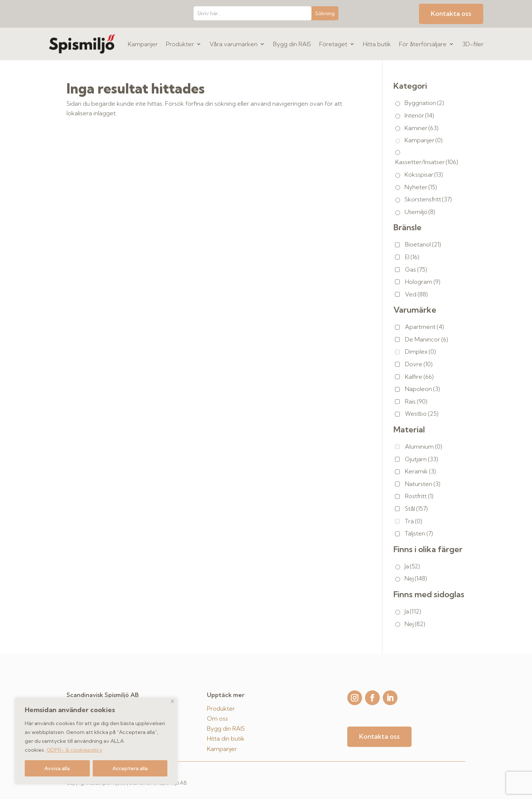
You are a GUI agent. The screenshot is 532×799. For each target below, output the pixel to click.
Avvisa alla (57, 768)
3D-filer (473, 44)
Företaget (333, 44)
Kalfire (419, 377)
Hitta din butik (226, 738)
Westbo (422, 414)
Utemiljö (420, 212)
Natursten (423, 484)
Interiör (419, 115)
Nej (416, 578)
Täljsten (419, 533)
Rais (416, 401)
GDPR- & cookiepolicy (74, 750)
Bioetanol (423, 244)
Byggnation (424, 103)
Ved (416, 294)
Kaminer (422, 128)
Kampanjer (143, 44)
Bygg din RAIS (292, 44)
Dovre (419, 364)
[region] (96, 741)
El (412, 257)
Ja (412, 566)
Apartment (424, 327)
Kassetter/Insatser (427, 162)
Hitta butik (377, 44)
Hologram (423, 282)
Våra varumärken (233, 44)
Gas (416, 269)
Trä (414, 521)
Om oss (217, 718)
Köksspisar (424, 174)
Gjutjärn (422, 459)
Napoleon (422, 389)
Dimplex (420, 351)
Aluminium (424, 446)
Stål (416, 509)
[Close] (172, 701)
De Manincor (427, 339)
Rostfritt (419, 496)
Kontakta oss (451, 13)
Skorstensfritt (428, 199)
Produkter (180, 44)
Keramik (420, 471)
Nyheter (421, 187)
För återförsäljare (423, 44)
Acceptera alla (130, 768)
